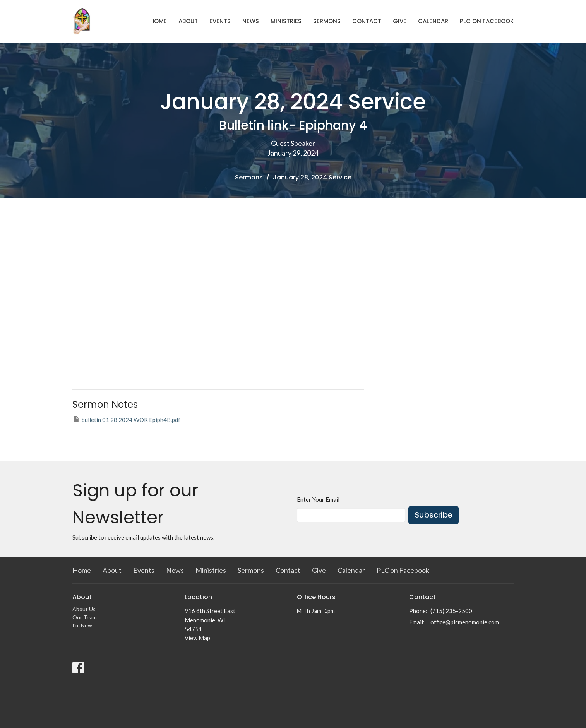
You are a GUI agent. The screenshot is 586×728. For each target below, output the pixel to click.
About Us (84, 609)
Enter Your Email (318, 499)
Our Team (85, 617)
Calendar (433, 21)
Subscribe (434, 515)
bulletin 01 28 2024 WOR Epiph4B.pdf (126, 419)
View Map (197, 638)
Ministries (286, 21)
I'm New (82, 625)
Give (400, 21)
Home (158, 21)
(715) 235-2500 (451, 611)
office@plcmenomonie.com (465, 622)
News (251, 21)
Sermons (327, 21)
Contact (367, 21)
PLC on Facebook (487, 21)
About (188, 21)
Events (220, 21)
